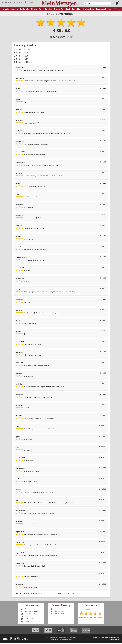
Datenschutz (62, 638)
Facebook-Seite (27, 619)
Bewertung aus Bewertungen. (91, 617)
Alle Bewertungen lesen (91, 619)
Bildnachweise (72, 638)
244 (74, 593)
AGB (47, 638)
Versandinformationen (29, 614)
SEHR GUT (91, 610)
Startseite (5, 9)
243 (72, 593)
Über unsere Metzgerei (29, 609)
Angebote (14, 9)
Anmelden (18, 2)
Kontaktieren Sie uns (59, 609)
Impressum (53, 638)
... (65, 593)
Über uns (29, 2)
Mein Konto (6, 2)
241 (67, 593)
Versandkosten (115, 640)
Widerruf (25, 621)
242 (69, 593)
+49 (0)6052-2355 (58, 611)
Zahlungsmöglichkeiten (30, 611)
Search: (83, 3)
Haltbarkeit (26, 616)
